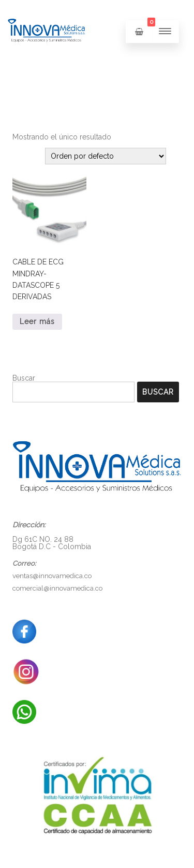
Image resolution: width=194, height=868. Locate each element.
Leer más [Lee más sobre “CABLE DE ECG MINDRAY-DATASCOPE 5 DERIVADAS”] (37, 321)
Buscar (24, 378)
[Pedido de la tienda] (106, 156)
